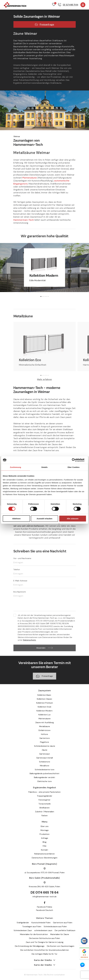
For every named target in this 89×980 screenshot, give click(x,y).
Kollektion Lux (44, 715)
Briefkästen (45, 808)
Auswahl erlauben (44, 519)
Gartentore (45, 738)
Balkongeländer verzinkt (44, 777)
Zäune (44, 750)
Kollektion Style (44, 707)
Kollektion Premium (45, 703)
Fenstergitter (44, 800)
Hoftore (44, 734)
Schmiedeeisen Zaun (23, 930)
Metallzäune (45, 726)
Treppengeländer (45, 796)
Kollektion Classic (44, 699)
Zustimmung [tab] (15, 467)
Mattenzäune (45, 719)
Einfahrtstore (44, 730)
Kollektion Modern (44, 711)
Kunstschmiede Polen (41, 923)
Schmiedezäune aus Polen (55, 926)
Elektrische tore (45, 781)
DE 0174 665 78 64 (44, 892)
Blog (44, 842)
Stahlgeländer (23, 923)
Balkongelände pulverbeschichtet (44, 773)
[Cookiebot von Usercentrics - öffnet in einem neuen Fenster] (76, 460)
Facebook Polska (44, 907)
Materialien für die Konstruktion (34, 934)
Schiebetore (45, 762)
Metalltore (45, 766)
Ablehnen (16, 519)
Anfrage (45, 838)
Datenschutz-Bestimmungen (45, 858)
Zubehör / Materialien (45, 812)
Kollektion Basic (45, 695)
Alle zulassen (73, 519)
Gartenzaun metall (44, 758)
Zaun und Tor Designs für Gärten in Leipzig (45, 942)
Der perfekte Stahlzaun (65, 930)
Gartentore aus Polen (63, 923)
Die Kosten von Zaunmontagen (61, 946)
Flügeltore (44, 742)
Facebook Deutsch (45, 910)
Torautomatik (45, 804)
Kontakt (45, 850)
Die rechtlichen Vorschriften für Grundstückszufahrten (45, 950)
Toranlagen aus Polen (32, 926)
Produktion (44, 834)
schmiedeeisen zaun (43, 930)
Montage (45, 830)
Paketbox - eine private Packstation (44, 792)
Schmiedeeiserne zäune (45, 746)
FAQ (44, 846)
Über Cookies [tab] (73, 467)
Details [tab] (45, 467)
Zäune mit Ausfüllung (44, 722)
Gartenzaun (44, 754)
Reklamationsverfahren (44, 854)
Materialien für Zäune (60, 934)
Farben (45, 816)
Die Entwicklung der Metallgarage (30, 946)
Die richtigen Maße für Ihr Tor (44, 954)
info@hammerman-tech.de (45, 897)
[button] (41, 296)
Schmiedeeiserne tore (45, 770)
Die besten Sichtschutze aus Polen (44, 938)
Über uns (44, 826)
